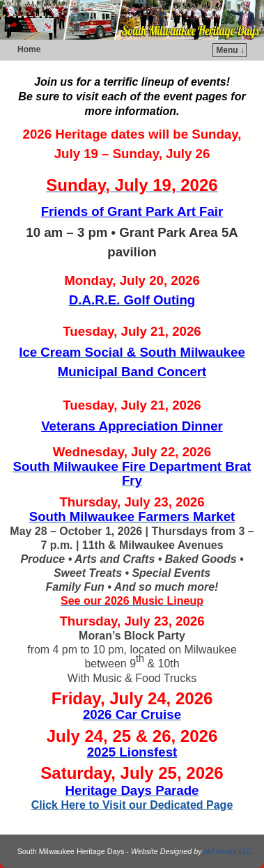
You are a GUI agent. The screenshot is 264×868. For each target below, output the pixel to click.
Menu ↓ (230, 50)
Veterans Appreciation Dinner (132, 426)
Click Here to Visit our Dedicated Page (132, 805)
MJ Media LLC (228, 851)
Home (29, 49)
